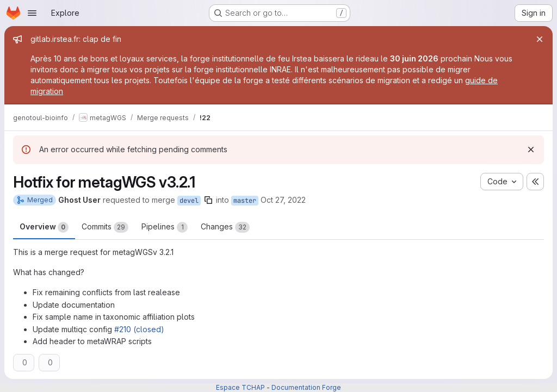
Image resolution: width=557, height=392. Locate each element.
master (245, 201)
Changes (225, 227)
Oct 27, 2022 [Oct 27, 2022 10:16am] (283, 200)
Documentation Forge (306, 387)
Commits (105, 227)
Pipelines (165, 227)
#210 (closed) (139, 329)
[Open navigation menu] (32, 13)
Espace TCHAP (240, 387)
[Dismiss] (531, 150)
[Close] (540, 39)
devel (189, 201)
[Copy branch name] (208, 200)
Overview (44, 227)
